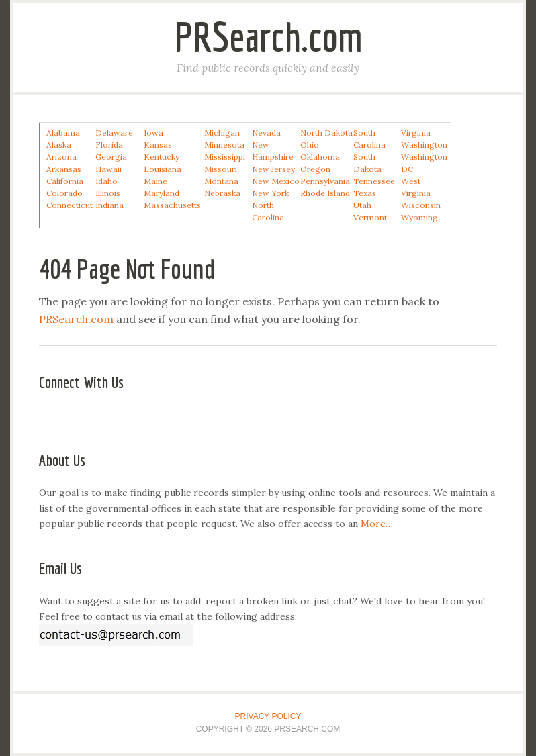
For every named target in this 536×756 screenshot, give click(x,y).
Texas (365, 193)
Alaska (59, 145)
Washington (424, 145)
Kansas (158, 145)
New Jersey (273, 169)
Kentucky (162, 157)
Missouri (221, 169)
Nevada (266, 133)
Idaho (106, 181)
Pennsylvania (325, 181)
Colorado (64, 193)
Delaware (114, 133)
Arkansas (64, 169)
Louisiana (163, 169)
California (65, 181)
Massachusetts (172, 205)
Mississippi (225, 157)
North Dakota (326, 133)
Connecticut (70, 205)
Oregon (315, 169)
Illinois (108, 193)
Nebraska (222, 193)
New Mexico (276, 181)
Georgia (111, 157)
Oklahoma (320, 157)
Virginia (416, 133)
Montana (221, 181)
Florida (109, 145)
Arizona (61, 157)
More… (377, 524)
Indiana (109, 205)
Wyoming (419, 217)
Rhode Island (325, 193)
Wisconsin (421, 205)
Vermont (370, 217)
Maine (155, 181)
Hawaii (108, 169)
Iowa (153, 133)
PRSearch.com (268, 37)
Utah (362, 205)
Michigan (222, 133)
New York (270, 193)
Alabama (63, 133)
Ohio (310, 145)
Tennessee (374, 181)
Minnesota (224, 145)
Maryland (162, 193)
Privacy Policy (268, 716)
